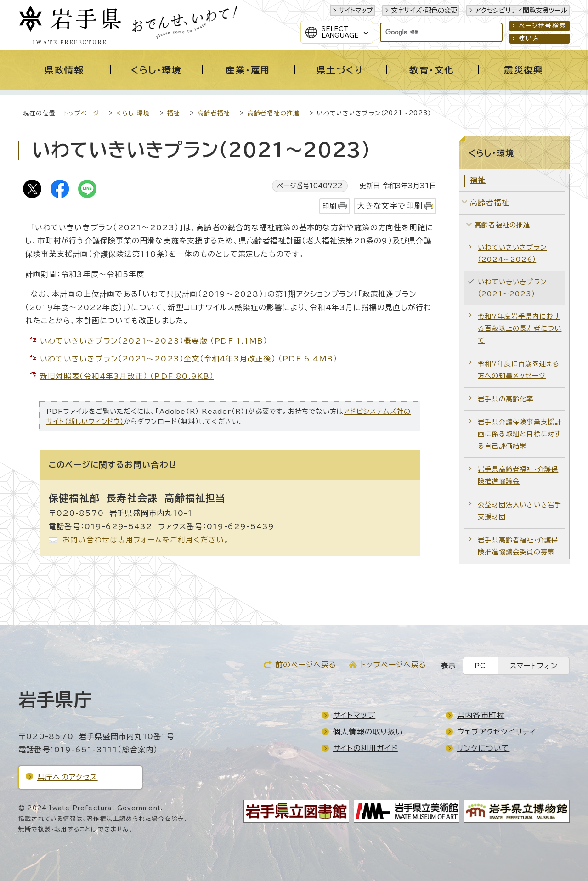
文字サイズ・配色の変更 (424, 10)
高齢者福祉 (214, 114)
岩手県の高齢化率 (506, 399)
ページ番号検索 (542, 26)
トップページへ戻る (393, 665)
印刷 (329, 206)
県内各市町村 (481, 716)
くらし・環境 (133, 114)
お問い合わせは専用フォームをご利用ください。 (146, 540)
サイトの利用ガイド (365, 749)
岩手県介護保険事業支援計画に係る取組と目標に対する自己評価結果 (520, 434)
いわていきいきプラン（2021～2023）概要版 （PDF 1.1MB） (154, 341)
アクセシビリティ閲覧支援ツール (521, 10)
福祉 (174, 114)
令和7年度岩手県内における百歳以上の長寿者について (520, 329)
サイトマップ (356, 10)
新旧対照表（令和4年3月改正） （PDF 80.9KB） (127, 377)
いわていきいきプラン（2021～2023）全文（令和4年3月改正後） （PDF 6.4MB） (189, 359)
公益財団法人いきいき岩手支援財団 (520, 511)
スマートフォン (534, 666)
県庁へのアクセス (68, 778)
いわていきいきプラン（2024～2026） (512, 254)
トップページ (82, 114)
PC (480, 666)
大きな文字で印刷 (390, 206)
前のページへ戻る (306, 665)
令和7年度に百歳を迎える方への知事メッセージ (519, 370)
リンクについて (483, 749)
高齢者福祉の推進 (274, 114)
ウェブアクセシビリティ (497, 732)
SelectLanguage (340, 32)
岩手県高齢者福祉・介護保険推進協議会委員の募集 (518, 546)
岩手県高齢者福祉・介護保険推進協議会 (518, 476)
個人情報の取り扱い (368, 732)
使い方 (529, 39)
